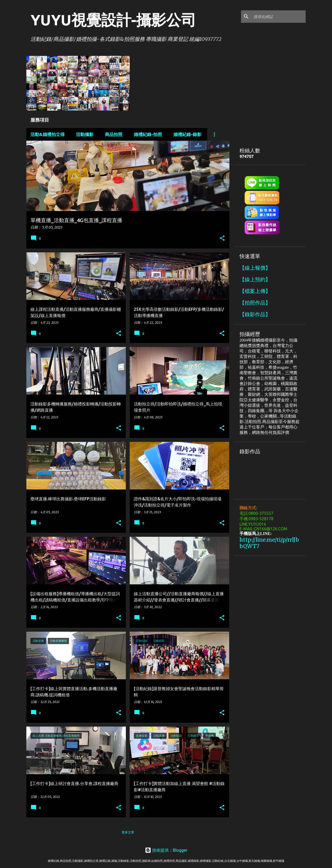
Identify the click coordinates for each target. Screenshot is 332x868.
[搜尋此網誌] (279, 17)
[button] (222, 239)
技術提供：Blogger (166, 850)
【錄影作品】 (255, 314)
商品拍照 (114, 134)
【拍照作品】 (255, 303)
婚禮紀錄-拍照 (148, 134)
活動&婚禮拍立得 (48, 134)
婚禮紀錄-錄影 (187, 134)
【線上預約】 (255, 279)
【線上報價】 (255, 268)
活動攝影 (85, 134)
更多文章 (128, 832)
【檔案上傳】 (255, 291)
